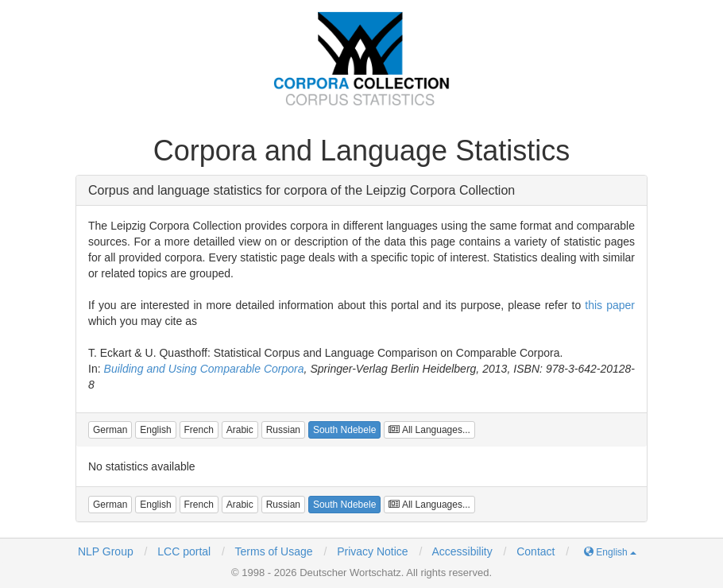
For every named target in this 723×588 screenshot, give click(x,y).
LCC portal (182, 551)
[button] (110, 430)
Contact (535, 551)
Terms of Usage (274, 551)
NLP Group (106, 551)
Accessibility (462, 551)
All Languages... (429, 430)
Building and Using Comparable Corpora (204, 369)
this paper (610, 305)
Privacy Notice (372, 551)
